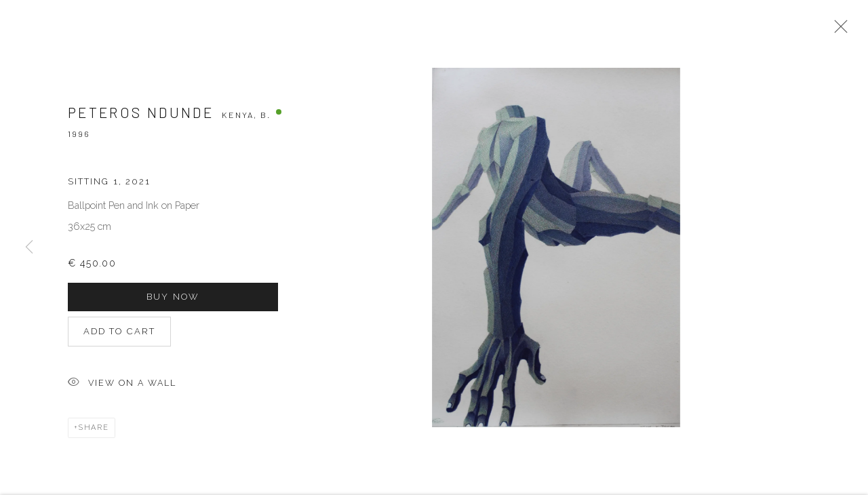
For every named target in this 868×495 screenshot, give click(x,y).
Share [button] (94, 432)
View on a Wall (122, 388)
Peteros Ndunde (141, 116)
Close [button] (837, 31)
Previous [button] (29, 248)
